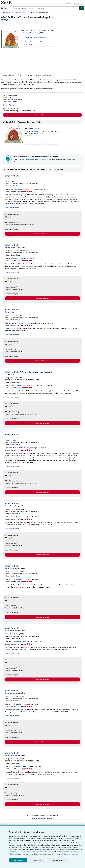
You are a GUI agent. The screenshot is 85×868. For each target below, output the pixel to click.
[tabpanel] (42, 84)
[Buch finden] (82, 8)
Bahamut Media (17, 448)
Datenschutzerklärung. (58, 854)
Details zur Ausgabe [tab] (42, 75)
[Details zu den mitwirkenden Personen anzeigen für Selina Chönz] (7, 20)
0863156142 (36, 131)
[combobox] (45, 8)
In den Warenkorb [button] (43, 115)
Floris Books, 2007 (36, 134)
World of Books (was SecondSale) (24, 323)
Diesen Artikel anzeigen (10, 102)
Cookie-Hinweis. (39, 852)
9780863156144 (54, 131)
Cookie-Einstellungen (38, 850)
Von (30, 43)
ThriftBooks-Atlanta (19, 643)
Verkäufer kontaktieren (11, 208)
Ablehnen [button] (37, 860)
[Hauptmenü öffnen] (5, 8)
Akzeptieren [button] (18, 860)
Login (75, 3)
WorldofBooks (17, 386)
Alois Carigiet (42, 160)
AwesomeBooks (17, 189)
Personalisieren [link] (57, 860)
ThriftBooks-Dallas (19, 518)
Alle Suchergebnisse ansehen (42, 820)
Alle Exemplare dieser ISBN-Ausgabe (34, 37)
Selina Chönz (29, 160)
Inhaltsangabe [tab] (8, 75)
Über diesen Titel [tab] (24, 75)
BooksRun (15, 259)
